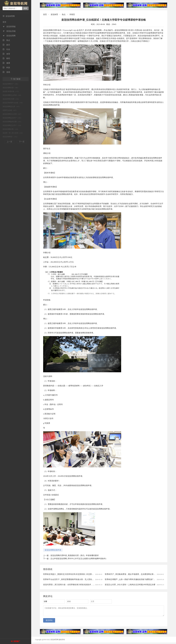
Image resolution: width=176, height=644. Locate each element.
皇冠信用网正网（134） (11, 129)
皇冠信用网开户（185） (11, 84)
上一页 (9, 142)
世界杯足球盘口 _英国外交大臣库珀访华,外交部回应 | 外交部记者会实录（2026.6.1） (77, 574)
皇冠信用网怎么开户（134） (12, 125)
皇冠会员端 (9, 31)
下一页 (22, 142)
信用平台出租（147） (10, 110)
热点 (6, 40)
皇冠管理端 (9, 27)
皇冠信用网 (9, 36)
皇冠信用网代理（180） (11, 88)
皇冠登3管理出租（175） (11, 91)
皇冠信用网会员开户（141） (12, 118)
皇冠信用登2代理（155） (11, 99)
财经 (6, 58)
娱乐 (6, 45)
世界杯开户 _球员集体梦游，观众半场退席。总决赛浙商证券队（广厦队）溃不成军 (138, 574)
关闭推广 (17, 641)
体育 (6, 54)
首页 (4, 22)
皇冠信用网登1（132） (10, 137)
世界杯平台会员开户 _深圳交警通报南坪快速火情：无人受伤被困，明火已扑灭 (75, 579)
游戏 (6, 72)
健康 (6, 63)
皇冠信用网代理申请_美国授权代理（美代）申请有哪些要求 (75, 555)
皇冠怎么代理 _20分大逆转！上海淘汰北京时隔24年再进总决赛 (130, 585)
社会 (6, 49)
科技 (6, 68)
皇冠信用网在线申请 (53, 550)
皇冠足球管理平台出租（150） (13, 103)
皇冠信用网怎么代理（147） (12, 114)
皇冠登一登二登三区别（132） (13, 133)
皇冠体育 (54, 15)
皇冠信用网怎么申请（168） (12, 95)
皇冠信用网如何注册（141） (12, 122)
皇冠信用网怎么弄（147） (12, 107)
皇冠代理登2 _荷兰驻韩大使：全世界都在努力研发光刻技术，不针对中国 (73, 585)
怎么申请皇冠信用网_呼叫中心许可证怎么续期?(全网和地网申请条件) (78, 559)
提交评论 (49, 622)
